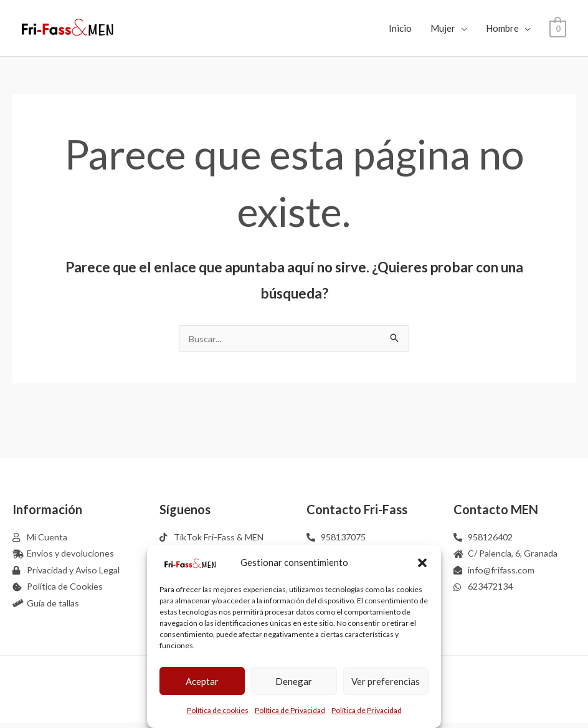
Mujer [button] (443, 28)
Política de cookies (218, 710)
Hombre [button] (502, 28)
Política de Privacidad (290, 710)
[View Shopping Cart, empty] (558, 28)
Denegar (294, 681)
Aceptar (202, 681)
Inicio (400, 28)
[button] (422, 563)
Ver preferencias (386, 681)
